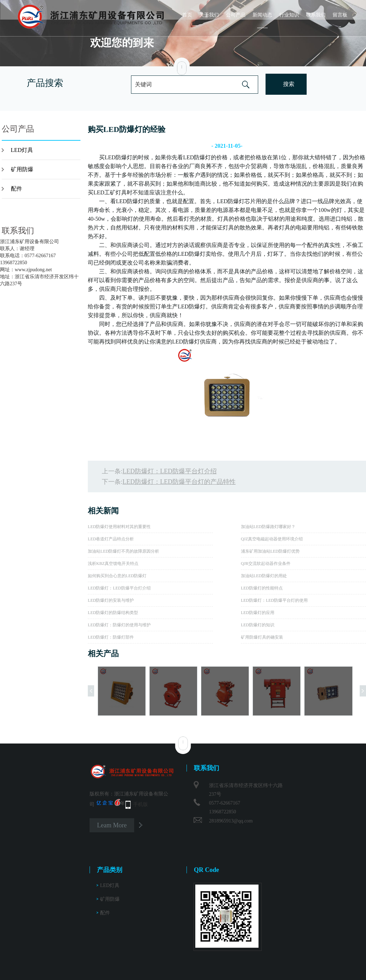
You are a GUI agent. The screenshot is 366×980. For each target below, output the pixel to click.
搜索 (289, 84)
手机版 (140, 804)
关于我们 (209, 15)
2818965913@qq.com (231, 821)
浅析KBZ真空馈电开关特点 (113, 564)
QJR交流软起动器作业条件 (266, 564)
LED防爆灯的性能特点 (262, 588)
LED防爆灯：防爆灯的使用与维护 (119, 625)
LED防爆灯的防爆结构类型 (113, 613)
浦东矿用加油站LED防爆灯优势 (270, 551)
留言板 (340, 15)
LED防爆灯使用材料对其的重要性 (119, 527)
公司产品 (236, 15)
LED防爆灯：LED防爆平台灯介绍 (170, 471)
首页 (187, 15)
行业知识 (289, 15)
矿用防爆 (22, 169)
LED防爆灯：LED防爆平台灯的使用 (274, 600)
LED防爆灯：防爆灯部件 (111, 637)
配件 (17, 189)
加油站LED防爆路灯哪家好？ (268, 527)
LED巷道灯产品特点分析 (111, 539)
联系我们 (316, 15)
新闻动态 (262, 15)
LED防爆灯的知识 (258, 625)
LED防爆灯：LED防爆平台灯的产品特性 (179, 482)
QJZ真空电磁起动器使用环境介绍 (272, 539)
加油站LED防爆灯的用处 (264, 576)
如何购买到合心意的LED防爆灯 (117, 576)
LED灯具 (22, 150)
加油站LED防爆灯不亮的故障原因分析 (123, 551)
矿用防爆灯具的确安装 (262, 637)
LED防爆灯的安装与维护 (111, 600)
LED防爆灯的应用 (258, 613)
